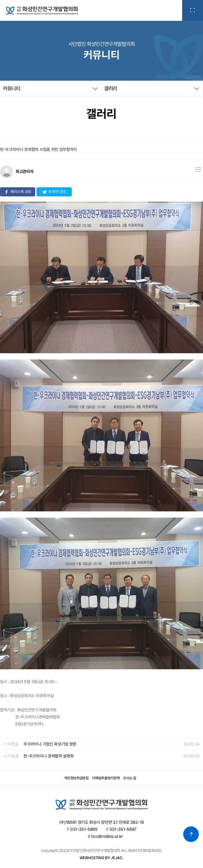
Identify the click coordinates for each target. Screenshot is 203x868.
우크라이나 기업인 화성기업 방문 (50, 744)
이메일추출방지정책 (106, 778)
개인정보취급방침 (76, 778)
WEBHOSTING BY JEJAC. (102, 858)
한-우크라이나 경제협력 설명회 (49, 756)
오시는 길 (130, 778)
